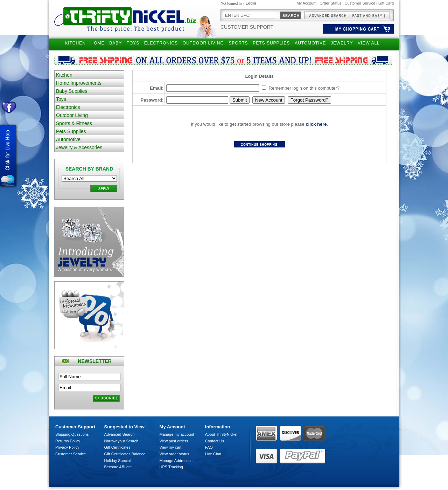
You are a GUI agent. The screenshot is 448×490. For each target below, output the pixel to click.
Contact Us (215, 441)
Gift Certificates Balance (125, 454)
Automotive (68, 139)
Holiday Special (118, 461)
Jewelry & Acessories (79, 147)
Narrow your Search (121, 441)
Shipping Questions (72, 434)
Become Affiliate (118, 467)
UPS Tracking (171, 467)
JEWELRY (342, 43)
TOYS (133, 43)
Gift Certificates (117, 447)
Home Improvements (79, 83)
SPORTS (238, 43)
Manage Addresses (176, 461)
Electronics (68, 107)
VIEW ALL (369, 43)
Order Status (330, 3)
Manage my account (177, 434)
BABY (115, 43)
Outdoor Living (72, 115)
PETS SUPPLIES (271, 43)
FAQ (209, 447)
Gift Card (386, 3)
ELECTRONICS (161, 43)
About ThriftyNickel (221, 434)
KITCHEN (75, 43)
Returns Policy (68, 441)
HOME (98, 43)
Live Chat (213, 454)
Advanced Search (120, 434)
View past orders (174, 441)
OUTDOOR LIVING (203, 43)
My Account (306, 3)
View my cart (171, 447)
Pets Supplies (71, 131)
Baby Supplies (72, 91)
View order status (174, 454)
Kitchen (64, 75)
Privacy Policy (67, 447)
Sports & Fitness (74, 123)
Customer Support (247, 27)
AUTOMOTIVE (310, 43)
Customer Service (360, 3)
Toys (61, 99)
